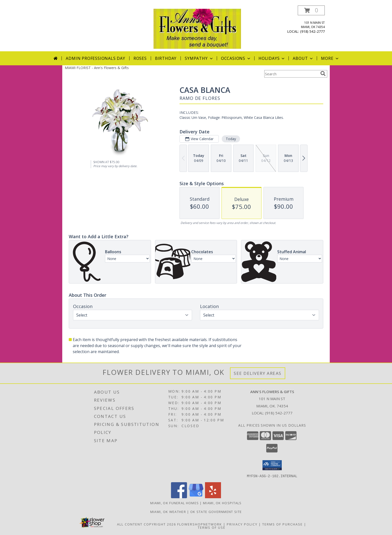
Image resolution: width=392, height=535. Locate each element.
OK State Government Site (216, 511)
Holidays (272, 58)
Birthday (166, 58)
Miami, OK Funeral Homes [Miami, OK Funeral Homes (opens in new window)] (174, 503)
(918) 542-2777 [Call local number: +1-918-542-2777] (312, 31)
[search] (323, 74)
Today (231, 139)
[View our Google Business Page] (196, 497)
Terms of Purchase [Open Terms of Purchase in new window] (282, 524)
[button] (311, 10)
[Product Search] (291, 74)
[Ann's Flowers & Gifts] (197, 28)
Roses (140, 58)
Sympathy (199, 58)
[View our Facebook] (179, 497)
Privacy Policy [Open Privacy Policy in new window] (242, 524)
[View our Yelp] (213, 497)
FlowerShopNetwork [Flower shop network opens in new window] (200, 524)
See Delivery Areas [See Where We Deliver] (258, 373)
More (330, 58)
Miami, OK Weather (168, 511)
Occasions (236, 58)
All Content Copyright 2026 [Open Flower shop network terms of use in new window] (146, 524)
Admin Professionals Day (95, 58)
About (303, 58)
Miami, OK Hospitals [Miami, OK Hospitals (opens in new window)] (222, 503)
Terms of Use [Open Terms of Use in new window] (212, 527)
